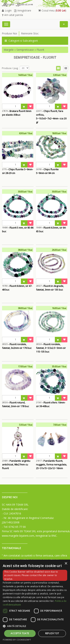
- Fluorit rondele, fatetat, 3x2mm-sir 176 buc (17, 346)
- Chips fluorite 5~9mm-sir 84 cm (47, 171)
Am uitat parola (12, 15)
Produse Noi (9, 33)
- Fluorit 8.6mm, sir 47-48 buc (17, 288)
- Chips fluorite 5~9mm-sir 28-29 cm (18, 171)
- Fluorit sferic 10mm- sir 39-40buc (51, 404)
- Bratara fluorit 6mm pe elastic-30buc (17, 113)
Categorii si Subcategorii (21, 41)
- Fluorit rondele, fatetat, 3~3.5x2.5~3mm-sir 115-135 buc (51, 348)
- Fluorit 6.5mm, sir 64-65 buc (51, 229)
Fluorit (40, 50)
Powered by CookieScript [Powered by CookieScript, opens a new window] (17, 640)
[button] (35, 626)
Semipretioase (25, 50)
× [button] (66, 564)
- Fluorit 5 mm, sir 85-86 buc (18, 229)
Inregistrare (23, 10)
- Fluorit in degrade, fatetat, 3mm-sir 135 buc (50, 288)
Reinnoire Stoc (30, 33)
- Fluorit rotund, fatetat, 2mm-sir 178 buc (15, 404)
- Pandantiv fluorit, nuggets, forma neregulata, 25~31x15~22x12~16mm (51, 464)
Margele (9, 50)
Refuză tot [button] (52, 633)
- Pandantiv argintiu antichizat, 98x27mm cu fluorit (16, 464)
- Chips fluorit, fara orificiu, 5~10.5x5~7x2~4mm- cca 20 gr (51, 115)
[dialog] (35, 602)
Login (7, 10)
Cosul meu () (52, 10)
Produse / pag (10, 68)
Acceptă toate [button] (20, 633)
